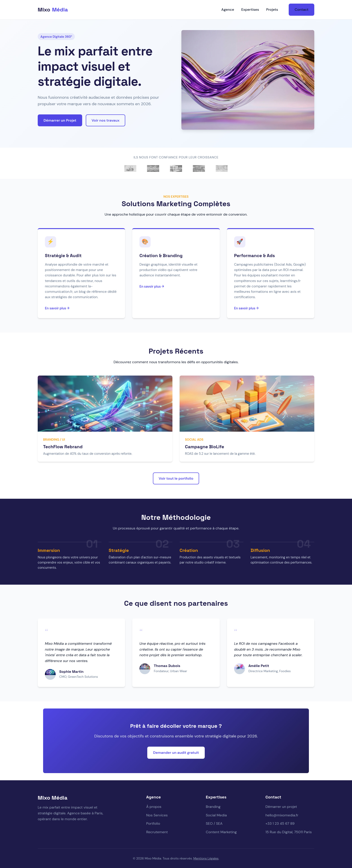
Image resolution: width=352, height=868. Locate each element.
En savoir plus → (57, 308)
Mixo (53, 10)
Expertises (250, 10)
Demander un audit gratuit (176, 753)
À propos (154, 807)
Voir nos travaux (106, 120)
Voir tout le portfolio (176, 478)
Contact (301, 10)
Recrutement (157, 832)
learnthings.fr (290, 281)
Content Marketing (221, 832)
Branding (213, 807)
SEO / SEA (214, 823)
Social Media (216, 815)
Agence (228, 10)
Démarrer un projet (281, 807)
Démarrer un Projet (60, 120)
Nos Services (157, 815)
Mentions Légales (206, 858)
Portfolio (153, 823)
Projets (272, 10)
